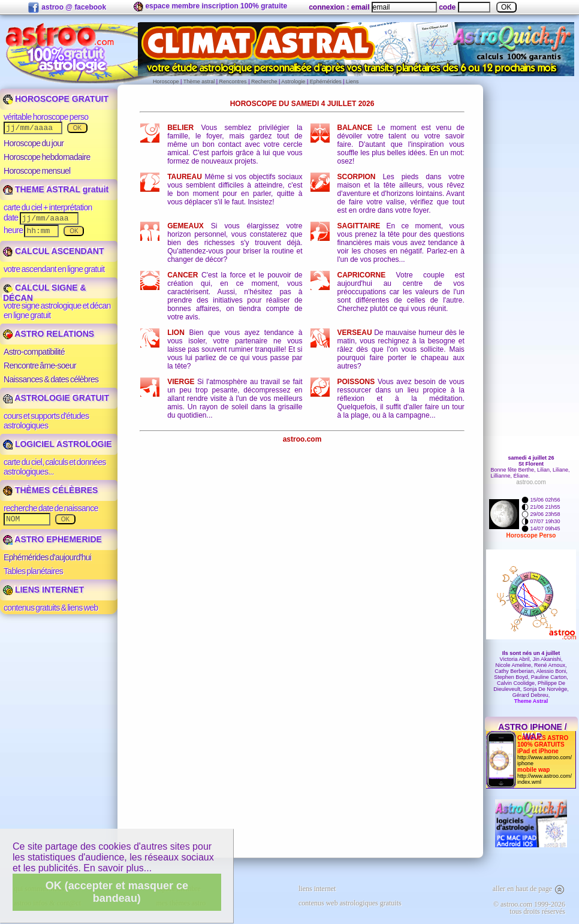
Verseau (355, 333)
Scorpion (357, 177)
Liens (352, 81)
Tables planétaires (33, 571)
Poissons (356, 382)
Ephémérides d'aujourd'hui (47, 557)
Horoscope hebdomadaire (47, 157)
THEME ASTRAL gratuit (56, 189)
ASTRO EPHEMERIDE (52, 539)
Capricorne (362, 275)
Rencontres (233, 81)
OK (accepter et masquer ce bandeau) (117, 892)
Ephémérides (326, 81)
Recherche (264, 81)
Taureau (185, 177)
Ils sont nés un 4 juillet (531, 653)
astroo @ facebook (67, 8)
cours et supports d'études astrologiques (46, 421)
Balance (355, 128)
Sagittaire (359, 226)
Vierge (181, 382)
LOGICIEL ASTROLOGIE (58, 444)
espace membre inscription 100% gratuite (210, 7)
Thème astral (199, 81)
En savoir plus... (117, 868)
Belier (180, 128)
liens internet (317, 889)
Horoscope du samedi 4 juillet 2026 (302, 104)
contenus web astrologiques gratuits (350, 903)
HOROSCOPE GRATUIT (56, 99)
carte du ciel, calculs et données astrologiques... (55, 467)
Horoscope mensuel (37, 171)
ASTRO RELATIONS (49, 334)
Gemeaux (186, 226)
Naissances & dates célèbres (51, 379)
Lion (176, 333)
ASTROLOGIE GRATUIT (56, 398)
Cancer (183, 275)
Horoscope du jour (34, 143)
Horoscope (166, 81)
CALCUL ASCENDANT (53, 251)
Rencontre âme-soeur (40, 366)
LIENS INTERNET (43, 590)
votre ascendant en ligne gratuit (54, 269)
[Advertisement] (302, 556)
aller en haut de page (529, 889)
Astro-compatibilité (34, 352)
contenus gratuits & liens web (51, 608)
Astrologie (293, 81)
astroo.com (302, 439)
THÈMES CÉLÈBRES (50, 490)
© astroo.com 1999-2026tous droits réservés (529, 908)
